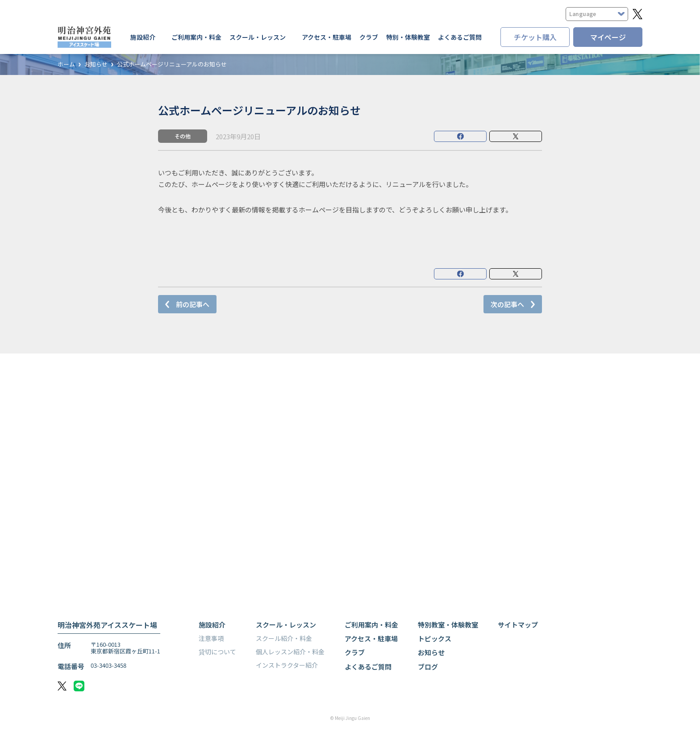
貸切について (217, 652)
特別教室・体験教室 (448, 625)
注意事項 (211, 638)
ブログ (428, 667)
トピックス (435, 638)
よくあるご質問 (460, 37)
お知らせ (96, 64)
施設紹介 (212, 625)
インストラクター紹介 (287, 665)
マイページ (608, 37)
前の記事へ (193, 304)
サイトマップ (518, 625)
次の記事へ (507, 304)
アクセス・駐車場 (327, 37)
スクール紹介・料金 (284, 638)
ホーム (66, 64)
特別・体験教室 (408, 37)
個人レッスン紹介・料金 (290, 652)
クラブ (369, 37)
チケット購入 (535, 37)
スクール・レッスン (286, 625)
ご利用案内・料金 (196, 37)
